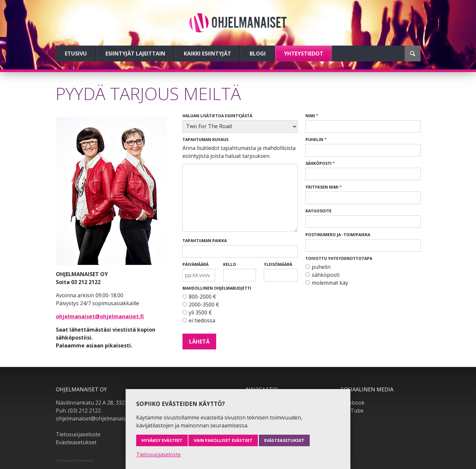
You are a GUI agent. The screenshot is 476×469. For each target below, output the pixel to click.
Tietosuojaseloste (78, 434)
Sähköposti (318, 163)
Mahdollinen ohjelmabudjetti (217, 288)
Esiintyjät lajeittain (135, 54)
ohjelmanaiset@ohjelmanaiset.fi (100, 316)
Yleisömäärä (278, 264)
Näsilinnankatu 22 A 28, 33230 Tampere (105, 403)
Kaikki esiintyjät (207, 54)
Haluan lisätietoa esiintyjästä (217, 116)
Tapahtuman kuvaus (205, 140)
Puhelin (314, 140)
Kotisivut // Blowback (74, 460)
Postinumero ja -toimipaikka (338, 235)
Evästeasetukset (76, 442)
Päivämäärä (196, 264)
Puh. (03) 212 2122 (78, 411)
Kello (230, 264)
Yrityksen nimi (322, 187)
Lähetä (199, 342)
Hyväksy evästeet (162, 440)
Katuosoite (318, 211)
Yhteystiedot (304, 54)
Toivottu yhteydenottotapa (339, 258)
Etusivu (76, 54)
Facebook (353, 403)
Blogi (258, 54)
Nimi (310, 116)
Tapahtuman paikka (205, 241)
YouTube (352, 411)
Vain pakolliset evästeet (223, 440)
